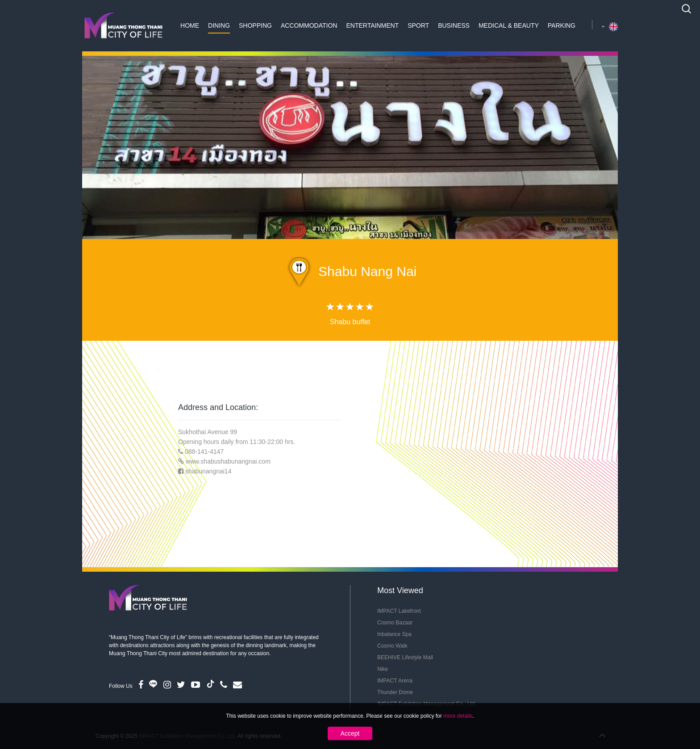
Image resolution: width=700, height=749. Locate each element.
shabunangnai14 (208, 471)
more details (458, 716)
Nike (383, 669)
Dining (219, 25)
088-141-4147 (204, 452)
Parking (562, 25)
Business (454, 25)
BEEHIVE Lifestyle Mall (405, 657)
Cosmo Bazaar (395, 623)
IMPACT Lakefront (399, 611)
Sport (418, 25)
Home (190, 25)
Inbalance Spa (394, 634)
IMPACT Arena (395, 681)
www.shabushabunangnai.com (228, 461)
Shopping (255, 25)
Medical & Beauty (509, 25)
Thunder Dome (395, 692)
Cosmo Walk (392, 646)
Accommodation (309, 25)
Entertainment (372, 25)
